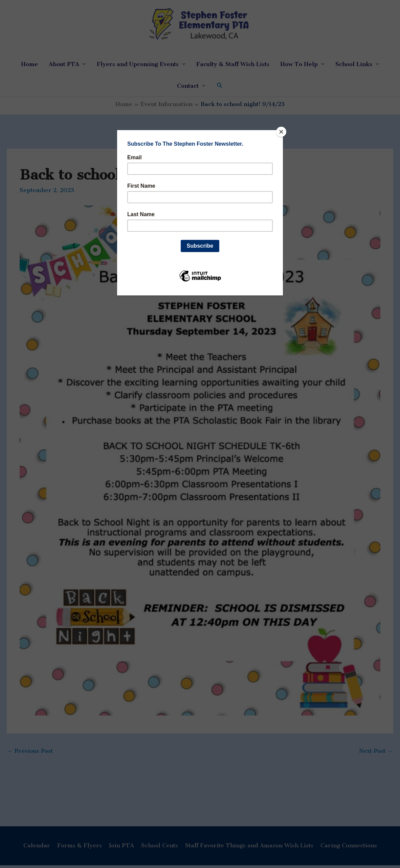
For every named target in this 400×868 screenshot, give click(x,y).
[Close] (281, 132)
